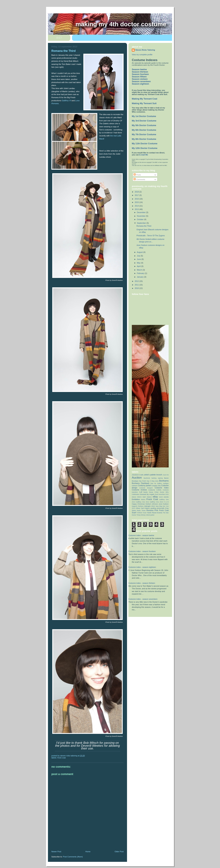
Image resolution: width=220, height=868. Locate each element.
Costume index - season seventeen (143, 599)
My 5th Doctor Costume (144, 125)
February (141, 273)
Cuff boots (143, 492)
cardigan (166, 483)
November (142, 216)
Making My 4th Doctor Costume (121, 24)
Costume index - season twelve (141, 535)
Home (88, 852)
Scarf (134, 513)
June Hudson (164, 504)
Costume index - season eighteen (142, 567)
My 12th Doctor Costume (145, 148)
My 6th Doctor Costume (144, 130)
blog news (155, 481)
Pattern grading (150, 508)
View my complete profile (142, 55)
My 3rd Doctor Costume (144, 121)
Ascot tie (166, 475)
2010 (137, 288)
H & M (166, 502)
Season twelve (139, 69)
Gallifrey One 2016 (156, 502)
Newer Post (56, 852)
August (140, 252)
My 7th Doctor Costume (144, 134)
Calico (159, 483)
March (140, 270)
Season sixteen (140, 79)
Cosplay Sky (156, 486)
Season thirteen (140, 72)
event (161, 497)
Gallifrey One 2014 (142, 502)
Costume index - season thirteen (142, 583)
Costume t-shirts (155, 490)
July (139, 256)
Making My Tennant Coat (145, 99)
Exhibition (136, 499)
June (139, 259)
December (142, 212)
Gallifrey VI (66, 101)
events (166, 497)
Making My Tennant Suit (144, 103)
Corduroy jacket (144, 485)
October (141, 219)
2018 (137, 192)
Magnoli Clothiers (138, 506)
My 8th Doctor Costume (144, 139)
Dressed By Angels (147, 494)
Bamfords (147, 478)
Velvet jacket (150, 515)
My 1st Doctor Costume (144, 116)
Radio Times (141, 511)
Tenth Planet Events (155, 513)
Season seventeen (141, 81)
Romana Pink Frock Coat (158, 510)
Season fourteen (140, 74)
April (139, 266)
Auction (137, 478)
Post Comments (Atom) (73, 857)
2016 (137, 199)
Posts (137, 175)
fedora (143, 500)
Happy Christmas (138, 504)
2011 (137, 285)
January (141, 277)
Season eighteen (140, 84)
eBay (155, 497)
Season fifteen (139, 77)
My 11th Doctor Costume (145, 144)
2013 (137, 209)
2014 (137, 206)
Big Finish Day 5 (145, 481)
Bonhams (164, 481)
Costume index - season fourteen (142, 551)
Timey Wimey (141, 515)
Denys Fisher (154, 492)
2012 (137, 281)
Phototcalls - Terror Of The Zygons (151, 236)
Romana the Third (144, 226)
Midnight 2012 (150, 506)
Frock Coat (62, 758)
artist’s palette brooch (153, 475)
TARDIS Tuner (142, 513)
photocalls (161, 508)
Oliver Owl (140, 508)
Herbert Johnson (152, 504)
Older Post (119, 852)
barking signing (157, 478)
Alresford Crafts (138, 475)
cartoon (135, 486)
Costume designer (146, 488)
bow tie (153, 483)
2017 (137, 195)
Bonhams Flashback (141, 483)
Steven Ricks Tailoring (145, 50)
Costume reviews (139, 490)
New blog (159, 506)
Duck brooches (160, 494)
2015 (137, 202)
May (139, 263)
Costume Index (162, 488)
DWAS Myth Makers (144, 497)
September (142, 223)
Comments (139, 179)
